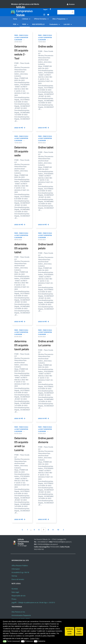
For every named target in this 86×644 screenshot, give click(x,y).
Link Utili (67, 24)
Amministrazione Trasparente (21, 615)
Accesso (71, 4)
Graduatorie (54, 24)
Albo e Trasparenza (59, 19)
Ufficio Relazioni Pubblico (20, 565)
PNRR (24, 24)
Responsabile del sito (19, 596)
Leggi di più (20, 128)
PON (15, 24)
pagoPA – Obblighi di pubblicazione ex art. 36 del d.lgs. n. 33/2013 (33, 602)
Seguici (45, 9)
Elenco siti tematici (18, 579)
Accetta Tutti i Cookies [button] (79, 631)
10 (58, 530)
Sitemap (14, 576)
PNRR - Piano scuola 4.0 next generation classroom (21, 37)
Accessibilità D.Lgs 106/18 (20, 572)
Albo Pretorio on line (18, 612)
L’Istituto (25, 19)
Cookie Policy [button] (35, 638)
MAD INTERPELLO (38, 24)
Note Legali (15, 592)
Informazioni (16, 569)
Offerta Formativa (40, 19)
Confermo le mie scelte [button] (70, 631)
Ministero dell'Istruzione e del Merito (25, 4)
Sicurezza (15, 589)
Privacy (14, 599)
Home (15, 19)
